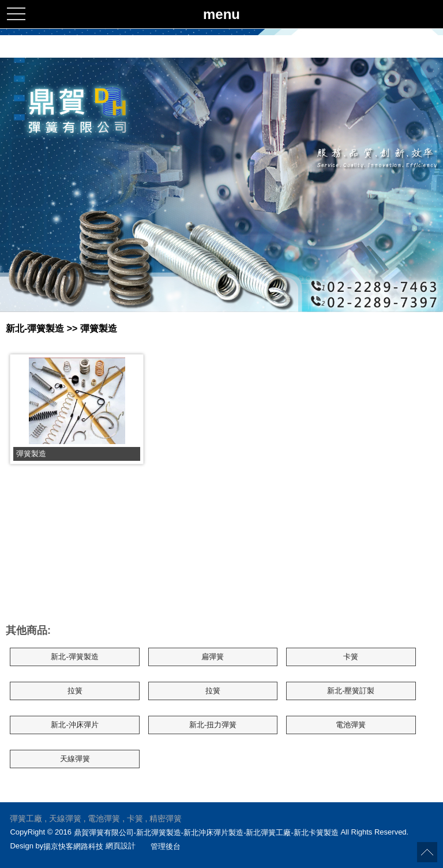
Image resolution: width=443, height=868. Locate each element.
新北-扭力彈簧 (213, 725)
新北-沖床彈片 (74, 725)
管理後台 (166, 846)
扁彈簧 (213, 657)
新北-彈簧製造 (74, 657)
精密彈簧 (166, 818)
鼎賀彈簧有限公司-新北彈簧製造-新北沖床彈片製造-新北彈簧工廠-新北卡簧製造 (206, 832)
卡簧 (351, 657)
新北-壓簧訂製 (351, 691)
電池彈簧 (351, 725)
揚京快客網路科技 (73, 846)
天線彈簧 (75, 759)
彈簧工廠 (26, 818)
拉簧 (75, 691)
